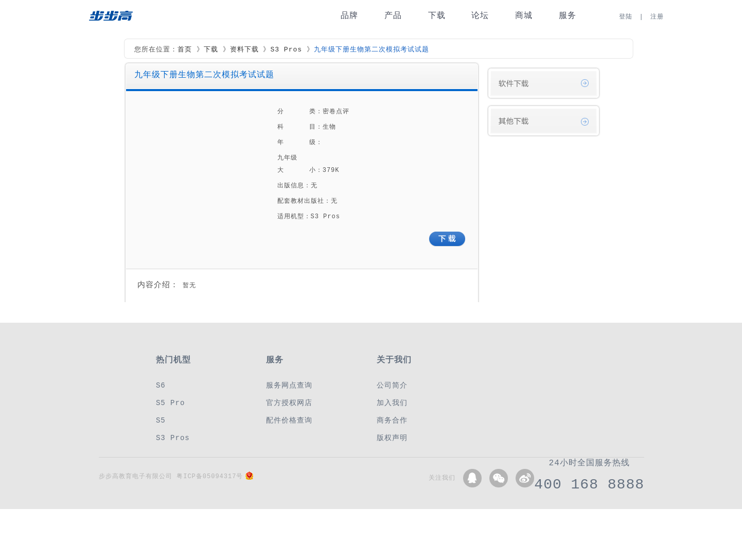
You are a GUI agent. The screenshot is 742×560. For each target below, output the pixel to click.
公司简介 (392, 385)
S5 (161, 420)
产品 (393, 16)
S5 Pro (170, 403)
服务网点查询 (289, 385)
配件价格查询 (289, 420)
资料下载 (244, 50)
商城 (524, 16)
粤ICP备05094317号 (210, 476)
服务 (568, 16)
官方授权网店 (289, 403)
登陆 (626, 17)
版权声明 (392, 438)
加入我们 (392, 403)
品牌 (349, 16)
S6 (161, 385)
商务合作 (392, 420)
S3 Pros (286, 50)
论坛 (480, 16)
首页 (185, 50)
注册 (657, 17)
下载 (437, 16)
